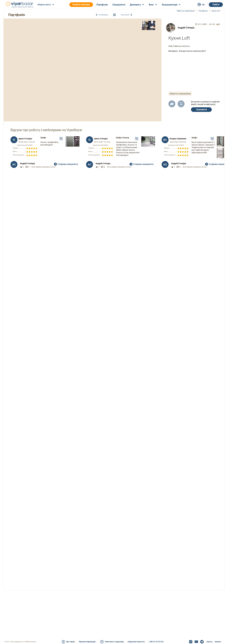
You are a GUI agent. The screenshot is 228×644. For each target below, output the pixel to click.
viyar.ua (209, 642)
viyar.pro (218, 642)
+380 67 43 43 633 (156, 642)
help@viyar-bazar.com (136, 642)
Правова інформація (87, 642)
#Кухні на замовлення (181, 92)
